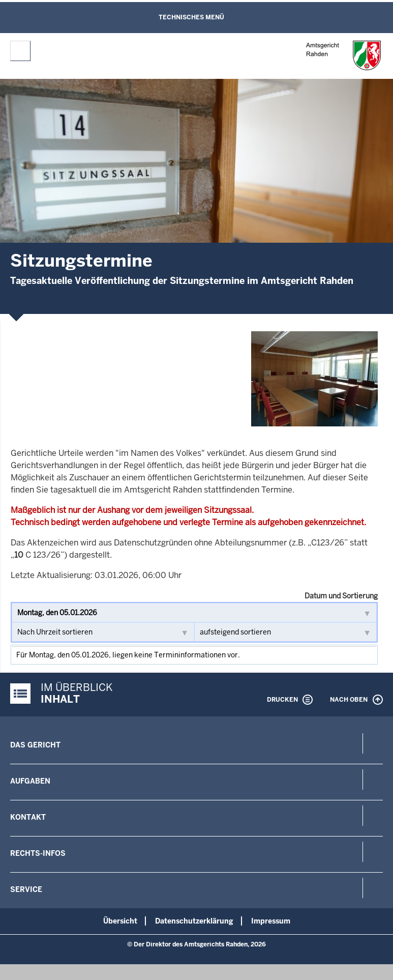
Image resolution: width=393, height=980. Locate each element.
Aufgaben (30, 781)
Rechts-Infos (38, 853)
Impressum (271, 921)
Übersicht (120, 921)
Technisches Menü (191, 17)
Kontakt (28, 817)
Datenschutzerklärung (194, 921)
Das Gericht (35, 745)
